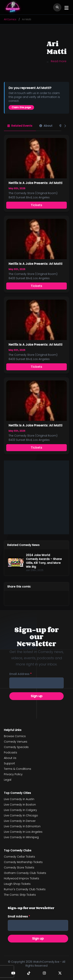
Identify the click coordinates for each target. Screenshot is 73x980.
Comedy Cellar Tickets (19, 857)
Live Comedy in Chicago (21, 815)
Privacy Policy (13, 774)
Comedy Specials (16, 747)
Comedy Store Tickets (19, 868)
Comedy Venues (16, 742)
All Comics (10, 19)
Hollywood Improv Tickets (22, 878)
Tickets (36, 205)
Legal (8, 780)
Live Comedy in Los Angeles (23, 832)
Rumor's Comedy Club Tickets (25, 889)
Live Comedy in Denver (20, 821)
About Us (10, 758)
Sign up (37, 696)
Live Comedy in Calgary (20, 810)
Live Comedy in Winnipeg (21, 837)
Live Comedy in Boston (20, 805)
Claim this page (21, 107)
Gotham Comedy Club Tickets (25, 873)
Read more (59, 61)
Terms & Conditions (18, 769)
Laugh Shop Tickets (17, 884)
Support (9, 763)
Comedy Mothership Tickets (23, 862)
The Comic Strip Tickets (20, 895)
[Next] (65, 126)
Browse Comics (15, 736)
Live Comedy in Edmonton (22, 826)
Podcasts (11, 752)
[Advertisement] (36, 497)
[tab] (20, 126)
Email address (20, 674)
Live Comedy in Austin (19, 799)
